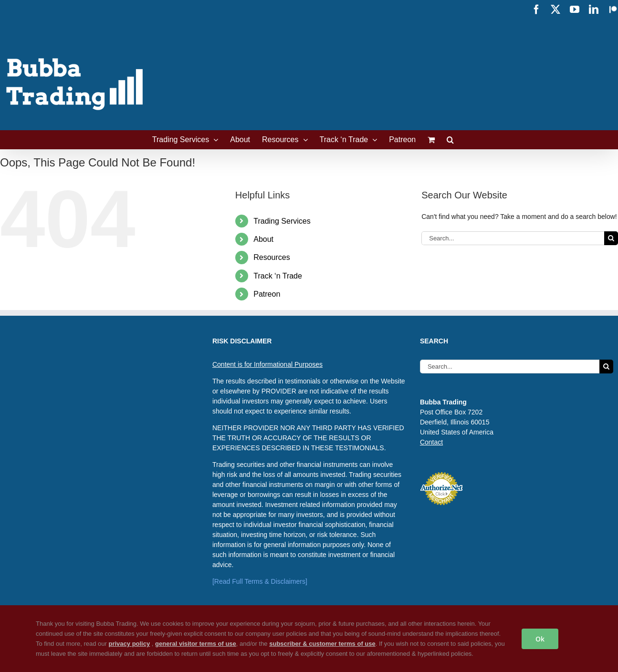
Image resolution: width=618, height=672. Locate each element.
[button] (450, 140)
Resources (272, 257)
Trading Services (282, 221)
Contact (431, 442)
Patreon (267, 294)
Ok (540, 639)
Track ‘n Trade (278, 276)
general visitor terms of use (196, 644)
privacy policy (129, 644)
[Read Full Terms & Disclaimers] (260, 581)
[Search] (611, 238)
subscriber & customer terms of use (322, 644)
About (263, 239)
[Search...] (513, 238)
